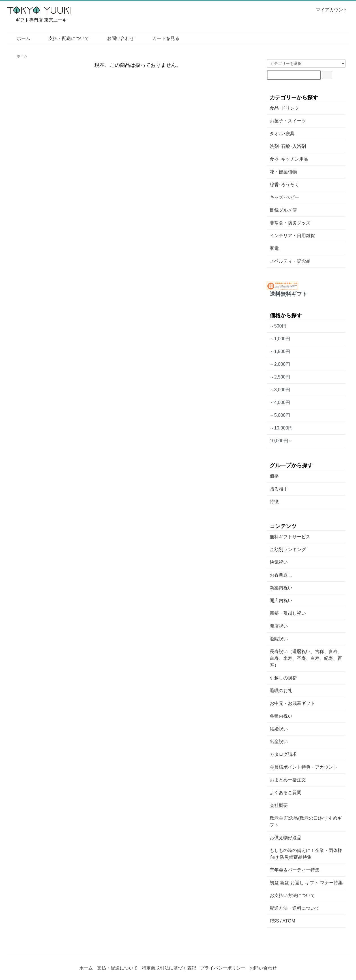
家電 (274, 248)
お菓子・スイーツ (288, 121)
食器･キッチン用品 (289, 159)
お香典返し (281, 575)
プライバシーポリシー (223, 968)
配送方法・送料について (295, 908)
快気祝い (279, 562)
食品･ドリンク (284, 108)
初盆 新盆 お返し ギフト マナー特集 (306, 883)
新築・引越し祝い (288, 613)
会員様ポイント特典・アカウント (304, 767)
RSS (274, 921)
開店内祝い (281, 600)
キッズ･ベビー (284, 197)
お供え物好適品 (286, 838)
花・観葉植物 (283, 172)
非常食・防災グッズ (290, 223)
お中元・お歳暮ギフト (292, 703)
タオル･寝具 (282, 134)
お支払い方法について (292, 895)
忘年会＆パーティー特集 (295, 870)
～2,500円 (280, 377)
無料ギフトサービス (290, 537)
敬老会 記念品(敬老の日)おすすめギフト (306, 821)
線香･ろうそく (284, 185)
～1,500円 (280, 351)
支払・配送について (65, 38)
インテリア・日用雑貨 (292, 236)
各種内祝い (281, 716)
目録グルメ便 (283, 210)
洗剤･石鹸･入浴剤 (288, 146)
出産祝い (279, 742)
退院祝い (279, 639)
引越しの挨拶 (283, 678)
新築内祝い (281, 588)
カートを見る (162, 38)
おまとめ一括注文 (288, 780)
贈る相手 (279, 489)
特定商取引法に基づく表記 (169, 968)
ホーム (19, 38)
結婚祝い (279, 729)
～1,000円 (280, 339)
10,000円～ (281, 441)
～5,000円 (280, 415)
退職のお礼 (281, 691)
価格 (274, 476)
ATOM (289, 921)
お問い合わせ (116, 38)
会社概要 (279, 805)
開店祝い (279, 626)
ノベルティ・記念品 (290, 261)
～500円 (278, 326)
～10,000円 (281, 428)
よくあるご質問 (286, 793)
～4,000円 (280, 402)
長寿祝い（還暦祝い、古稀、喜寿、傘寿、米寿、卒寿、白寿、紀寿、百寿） (306, 658)
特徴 (274, 502)
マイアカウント (329, 10)
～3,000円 (280, 390)
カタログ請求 (283, 754)
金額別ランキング (288, 549)
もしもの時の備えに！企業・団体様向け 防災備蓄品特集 (306, 854)
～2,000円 (280, 364)
